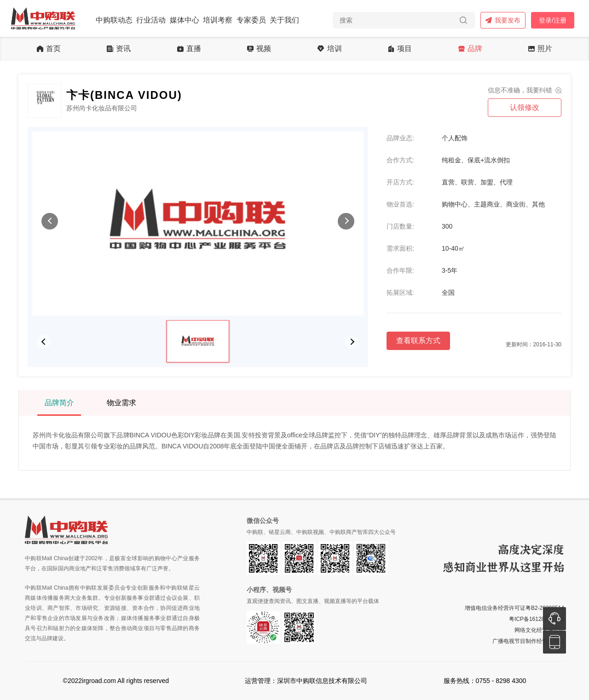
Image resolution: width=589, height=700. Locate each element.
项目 (400, 49)
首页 (49, 49)
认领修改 (525, 107)
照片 (540, 49)
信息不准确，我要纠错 (520, 90)
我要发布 (503, 20)
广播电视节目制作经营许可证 (528, 641)
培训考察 (218, 20)
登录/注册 (553, 20)
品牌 (470, 49)
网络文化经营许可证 (539, 630)
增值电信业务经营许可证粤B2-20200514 (514, 608)
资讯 (119, 49)
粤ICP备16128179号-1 (537, 619)
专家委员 (251, 20)
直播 (189, 49)
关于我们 (284, 20)
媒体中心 (185, 20)
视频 (259, 49)
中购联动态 (114, 20)
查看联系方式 (418, 341)
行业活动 (151, 20)
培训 (329, 49)
